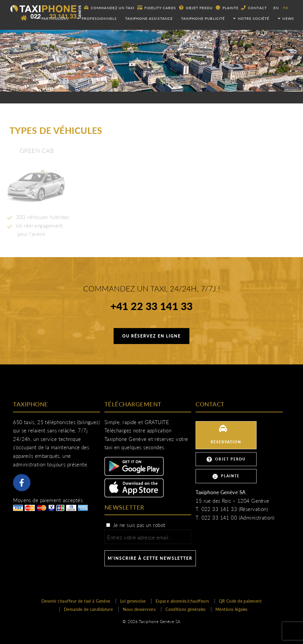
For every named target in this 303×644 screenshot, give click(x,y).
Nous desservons (139, 609)
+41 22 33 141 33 (152, 307)
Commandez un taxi (109, 8)
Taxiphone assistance (149, 18)
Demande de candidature (88, 609)
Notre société (251, 18)
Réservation (226, 435)
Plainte (227, 8)
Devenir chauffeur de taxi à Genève (76, 601)
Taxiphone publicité (203, 18)
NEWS (286, 18)
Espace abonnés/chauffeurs (182, 601)
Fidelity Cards (157, 8)
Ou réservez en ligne (151, 336)
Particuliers (53, 18)
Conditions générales (186, 609)
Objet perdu (196, 8)
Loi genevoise (133, 601)
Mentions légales (232, 609)
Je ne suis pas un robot (136, 525)
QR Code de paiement (240, 601)
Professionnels (97, 18)
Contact (254, 8)
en (276, 8)
